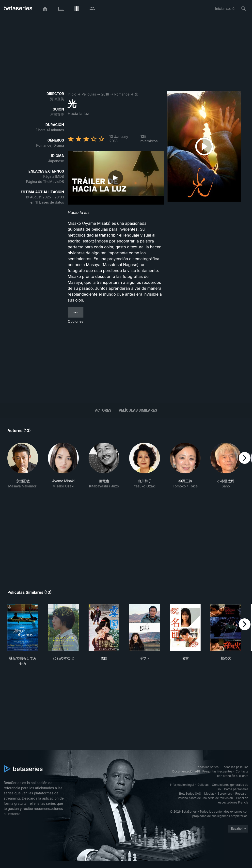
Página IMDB (54, 176)
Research (242, 794)
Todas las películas (235, 767)
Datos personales (236, 789)
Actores (103, 410)
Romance (122, 94)
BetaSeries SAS (190, 794)
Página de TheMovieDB (45, 182)
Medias (209, 794)
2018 (105, 94)
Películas (89, 94)
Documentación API (186, 771)
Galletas (203, 785)
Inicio (72, 94)
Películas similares (138, 410)
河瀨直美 (57, 99)
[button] (23, 471)
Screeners (225, 794)
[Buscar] (244, 9)
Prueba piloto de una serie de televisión (205, 798)
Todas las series (207, 767)
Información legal (182, 785)
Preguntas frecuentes (217, 771)
